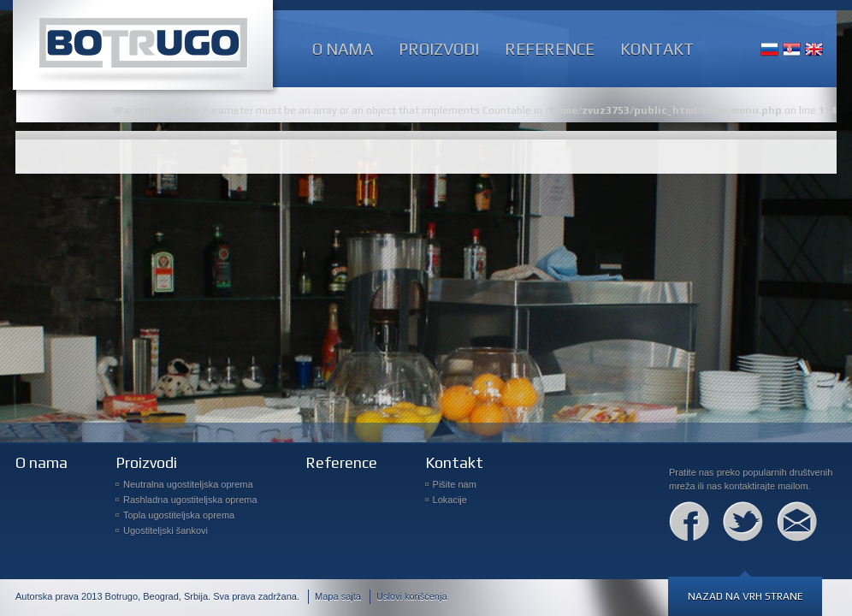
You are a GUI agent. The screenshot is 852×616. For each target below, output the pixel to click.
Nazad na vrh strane (745, 596)
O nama (343, 49)
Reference (550, 49)
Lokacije (450, 500)
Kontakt (657, 49)
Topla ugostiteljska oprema (179, 515)
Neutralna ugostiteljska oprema (188, 484)
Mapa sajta (338, 596)
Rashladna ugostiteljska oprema (190, 500)
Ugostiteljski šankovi (166, 530)
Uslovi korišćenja (412, 596)
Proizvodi (439, 49)
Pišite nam (455, 484)
